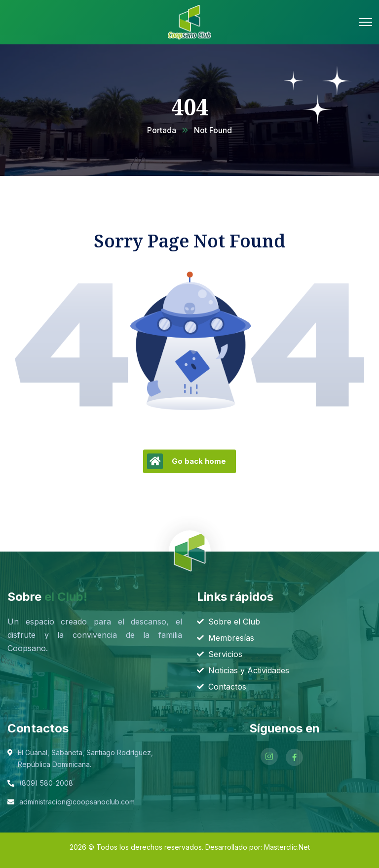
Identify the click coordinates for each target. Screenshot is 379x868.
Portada (162, 130)
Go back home (187, 461)
